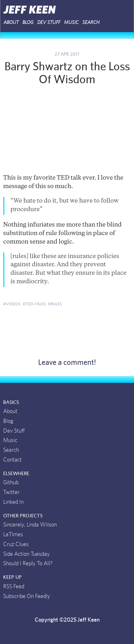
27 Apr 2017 (67, 54)
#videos (12, 304)
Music (71, 22)
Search (91, 22)
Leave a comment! (67, 363)
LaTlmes (13, 535)
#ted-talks (34, 304)
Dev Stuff (49, 22)
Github (11, 483)
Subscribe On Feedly (27, 596)
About (10, 411)
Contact (12, 460)
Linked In (13, 502)
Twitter (11, 492)
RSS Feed (14, 587)
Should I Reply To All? (28, 564)
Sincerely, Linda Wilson (30, 525)
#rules (55, 304)
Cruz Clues (16, 544)
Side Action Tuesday (26, 554)
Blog (28, 22)
